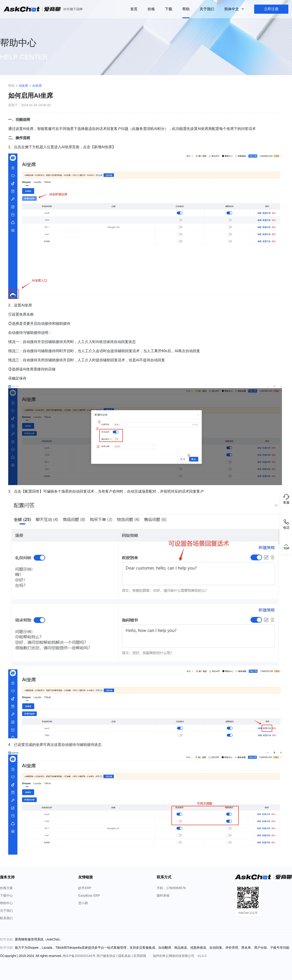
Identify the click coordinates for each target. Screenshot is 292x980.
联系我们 (6, 918)
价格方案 (6, 888)
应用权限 (140, 956)
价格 (151, 9)
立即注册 (271, 9)
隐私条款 (125, 956)
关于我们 (207, 9)
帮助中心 (6, 903)
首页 (134, 9)
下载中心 (6, 895)
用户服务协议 (107, 956)
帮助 (186, 9)
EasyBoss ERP (89, 895)
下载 (169, 9)
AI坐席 (23, 86)
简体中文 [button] (232, 9)
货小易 (83, 903)
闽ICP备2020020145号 (80, 956)
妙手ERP (85, 888)
